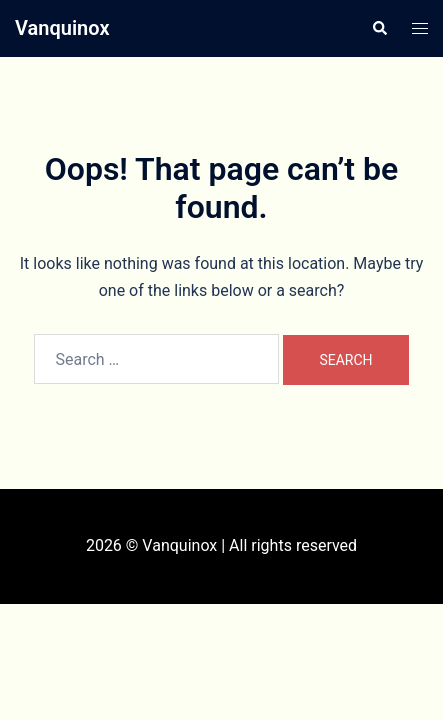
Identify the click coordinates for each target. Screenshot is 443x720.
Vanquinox (62, 28)
